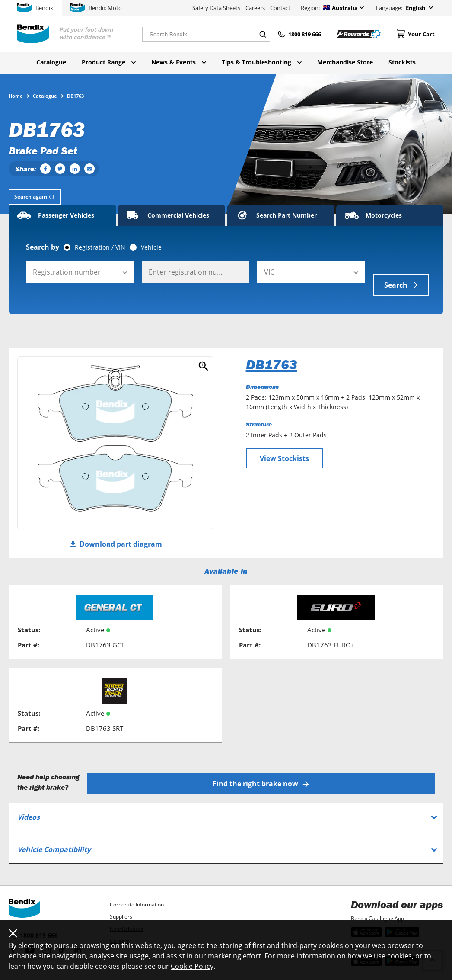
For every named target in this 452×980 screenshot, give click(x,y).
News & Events (179, 62)
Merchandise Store (345, 62)
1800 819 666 (33, 919)
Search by (43, 247)
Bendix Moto (96, 8)
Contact (280, 8)
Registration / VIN (100, 247)
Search (401, 272)
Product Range (109, 62)
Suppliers (121, 900)
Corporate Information (137, 888)
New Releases (127, 912)
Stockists (402, 62)
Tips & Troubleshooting (262, 62)
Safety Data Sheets (216, 8)
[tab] (35, 197)
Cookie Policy (192, 966)
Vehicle (151, 247)
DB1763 (272, 352)
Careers (255, 8)
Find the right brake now (265, 767)
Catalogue (51, 62)
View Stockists (284, 445)
